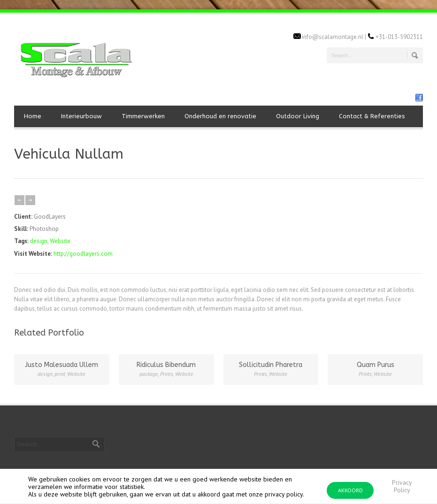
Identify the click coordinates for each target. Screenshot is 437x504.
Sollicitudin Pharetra (271, 365)
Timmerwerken (143, 116)
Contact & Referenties (372, 116)
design (39, 241)
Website (60, 241)
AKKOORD (350, 490)
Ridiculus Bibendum (166, 365)
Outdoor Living (298, 116)
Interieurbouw (81, 116)
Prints (167, 374)
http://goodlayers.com (83, 254)
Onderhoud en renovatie (220, 116)
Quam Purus (376, 365)
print (60, 374)
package (149, 374)
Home (33, 116)
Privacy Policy (402, 486)
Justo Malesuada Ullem (61, 365)
